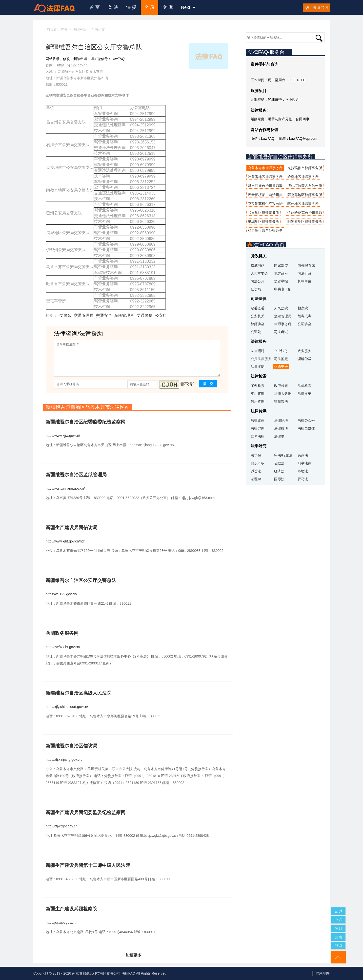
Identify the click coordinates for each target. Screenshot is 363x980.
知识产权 (258, 463)
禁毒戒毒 (304, 316)
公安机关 (258, 316)
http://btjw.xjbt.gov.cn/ (62, 826)
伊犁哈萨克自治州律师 (305, 213)
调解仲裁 (304, 359)
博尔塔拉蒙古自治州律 (305, 186)
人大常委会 (259, 273)
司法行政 (304, 273)
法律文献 (304, 394)
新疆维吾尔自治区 (72, 72)
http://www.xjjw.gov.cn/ (63, 436)
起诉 (339, 911)
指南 (339, 937)
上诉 (339, 920)
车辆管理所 (124, 315)
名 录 (150, 7)
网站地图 (323, 973)
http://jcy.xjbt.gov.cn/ (61, 922)
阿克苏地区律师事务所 (305, 195)
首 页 (95, 7)
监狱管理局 (283, 316)
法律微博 (281, 428)
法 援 (131, 7)
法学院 (256, 455)
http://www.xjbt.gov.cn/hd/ (65, 541)
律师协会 (258, 324)
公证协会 (304, 324)
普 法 (113, 7)
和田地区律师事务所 (263, 213)
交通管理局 (84, 315)
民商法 (303, 455)
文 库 (168, 7)
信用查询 (258, 401)
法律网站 (79, 29)
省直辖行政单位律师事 (265, 230)
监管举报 (281, 281)
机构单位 (304, 281)
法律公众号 (306, 420)
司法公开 (258, 281)
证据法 (279, 463)
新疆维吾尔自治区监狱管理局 (76, 475)
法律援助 (258, 367)
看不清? (187, 384)
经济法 (279, 471)
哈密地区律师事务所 (303, 177)
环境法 (303, 471)
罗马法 (303, 479)
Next (188, 7)
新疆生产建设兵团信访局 (71, 528)
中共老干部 (283, 289)
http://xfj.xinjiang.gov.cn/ (64, 760)
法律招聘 (258, 351)
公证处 (256, 332)
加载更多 (133, 955)
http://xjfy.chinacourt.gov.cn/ (67, 707)
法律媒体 (258, 420)
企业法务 (281, 351)
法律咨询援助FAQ (58, 7)
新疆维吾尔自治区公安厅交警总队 (81, 580)
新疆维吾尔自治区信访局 (71, 746)
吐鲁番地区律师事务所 (265, 177)
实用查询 (258, 394)
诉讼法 (256, 471)
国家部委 (281, 265)
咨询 (339, 946)
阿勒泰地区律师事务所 (305, 221)
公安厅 (161, 315)
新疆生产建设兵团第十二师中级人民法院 (88, 865)
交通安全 (104, 315)
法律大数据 (283, 394)
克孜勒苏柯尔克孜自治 (265, 204)
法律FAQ (128, 973)
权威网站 (258, 265)
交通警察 (144, 315)
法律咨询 (320, 8)
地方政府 (281, 273)
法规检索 (304, 386)
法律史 (279, 436)
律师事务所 (283, 324)
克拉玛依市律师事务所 (305, 168)
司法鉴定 (281, 359)
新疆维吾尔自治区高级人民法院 (79, 693)
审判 (339, 928)
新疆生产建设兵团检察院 (71, 909)
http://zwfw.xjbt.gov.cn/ (63, 647)
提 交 (208, 384)
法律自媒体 (306, 428)
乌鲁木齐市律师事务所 (265, 168)
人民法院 (281, 308)
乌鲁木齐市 (94, 72)
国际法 (279, 479)
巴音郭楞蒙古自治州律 (265, 195)
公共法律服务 (261, 359)
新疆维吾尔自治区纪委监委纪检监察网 (86, 422)
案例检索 (258, 386)
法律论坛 (281, 420)
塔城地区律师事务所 (263, 221)
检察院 (303, 308)
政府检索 (281, 386)
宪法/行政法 (283, 455)
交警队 (65, 315)
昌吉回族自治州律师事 (265, 186)
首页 (64, 29)
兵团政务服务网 (62, 633)
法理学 (256, 479)
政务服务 (304, 351)
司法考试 (281, 332)
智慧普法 (281, 401)
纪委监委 (258, 308)
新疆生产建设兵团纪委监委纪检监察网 (86, 812)
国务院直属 (306, 265)
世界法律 (258, 436)
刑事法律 (304, 463)
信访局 (256, 289)
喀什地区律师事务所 (303, 204)
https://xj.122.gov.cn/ (73, 65)
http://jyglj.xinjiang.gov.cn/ (65, 488)
